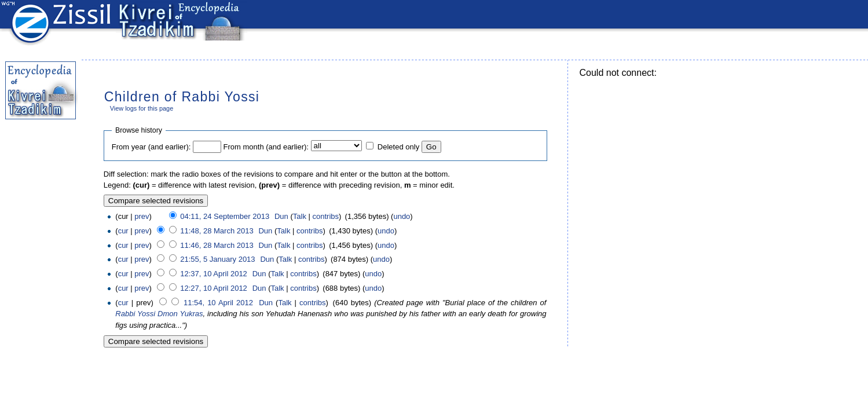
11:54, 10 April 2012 (218, 303)
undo (402, 216)
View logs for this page (142, 108)
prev (142, 216)
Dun (281, 216)
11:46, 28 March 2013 (217, 245)
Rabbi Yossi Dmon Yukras (159, 314)
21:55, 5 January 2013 (217, 259)
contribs (326, 216)
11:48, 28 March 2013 (217, 231)
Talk (300, 216)
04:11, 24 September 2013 (225, 216)
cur (123, 231)
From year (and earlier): (151, 147)
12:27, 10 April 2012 (214, 288)
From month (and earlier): (266, 147)
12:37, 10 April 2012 (214, 274)
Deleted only (398, 147)
